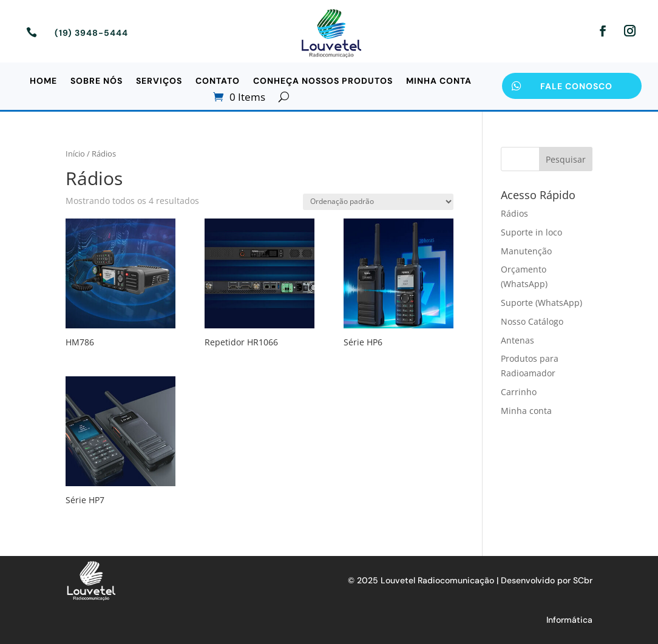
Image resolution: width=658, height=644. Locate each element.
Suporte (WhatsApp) (541, 303)
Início (75, 154)
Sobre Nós (97, 81)
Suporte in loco (531, 232)
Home (43, 81)
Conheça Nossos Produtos (323, 81)
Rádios (514, 213)
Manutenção (526, 251)
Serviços (159, 81)
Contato (218, 81)
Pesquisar (566, 159)
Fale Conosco (576, 86)
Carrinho (519, 392)
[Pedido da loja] (378, 202)
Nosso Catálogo (532, 321)
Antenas (517, 340)
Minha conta (439, 81)
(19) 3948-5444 (91, 33)
